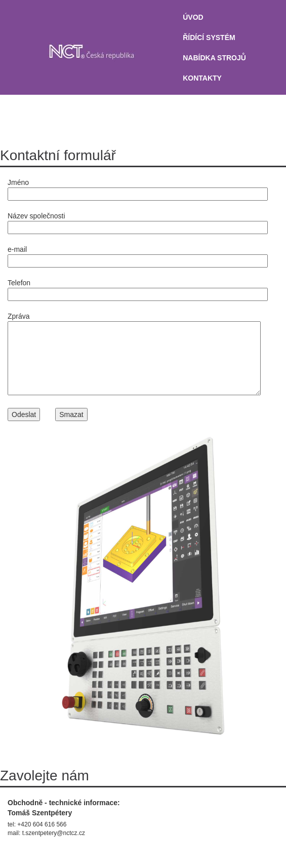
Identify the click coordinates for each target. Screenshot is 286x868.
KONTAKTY (202, 78)
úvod (193, 17)
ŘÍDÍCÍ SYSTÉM (209, 37)
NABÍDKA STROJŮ (214, 58)
